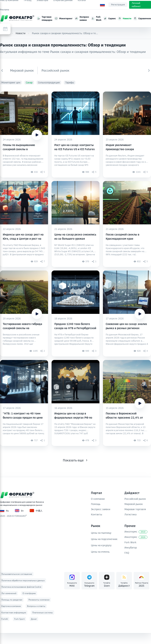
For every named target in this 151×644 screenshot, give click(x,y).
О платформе (29, 593)
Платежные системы (43, 613)
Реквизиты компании (39, 600)
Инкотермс (136, 532)
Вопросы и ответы (36, 606)
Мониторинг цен (11, 82)
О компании (98, 499)
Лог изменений (9, 593)
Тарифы (70, 82)
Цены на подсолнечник (104, 539)
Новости (20, 33)
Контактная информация (14, 613)
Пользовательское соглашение (17, 574)
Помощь (96, 504)
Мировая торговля (135, 509)
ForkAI (5, 619)
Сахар (29, 82)
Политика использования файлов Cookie (21, 587)
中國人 (36, 511)
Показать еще (73, 460)
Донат (34, 619)
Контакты (97, 514)
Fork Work (130, 542)
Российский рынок (55, 70)
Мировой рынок (22, 70)
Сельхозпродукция (49, 82)
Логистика (130, 514)
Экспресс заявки (101, 509)
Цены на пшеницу (101, 533)
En (19, 511)
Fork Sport (19, 619)
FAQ (127, 553)
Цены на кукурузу (101, 545)
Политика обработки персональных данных (23, 580)
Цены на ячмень (100, 552)
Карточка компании (11, 606)
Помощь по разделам (12, 600)
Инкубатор (131, 548)
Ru (4, 511)
